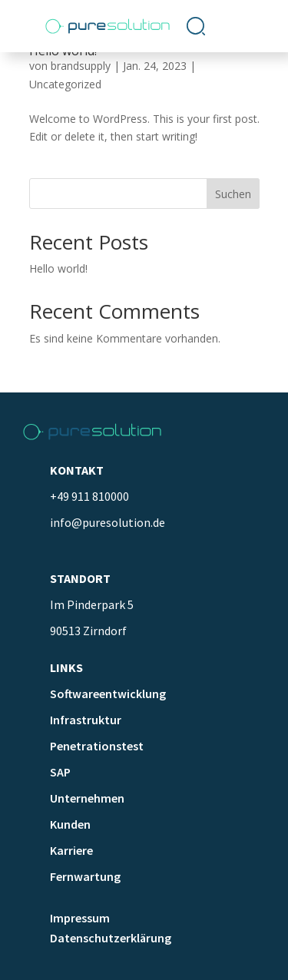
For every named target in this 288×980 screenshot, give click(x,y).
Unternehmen (87, 798)
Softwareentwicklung (108, 694)
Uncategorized (65, 84)
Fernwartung (85, 876)
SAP (60, 772)
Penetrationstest (97, 746)
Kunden (70, 824)
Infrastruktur (86, 720)
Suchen (233, 194)
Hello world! (58, 268)
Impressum (80, 918)
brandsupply (81, 66)
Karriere (71, 850)
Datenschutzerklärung (111, 938)
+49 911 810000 (89, 496)
